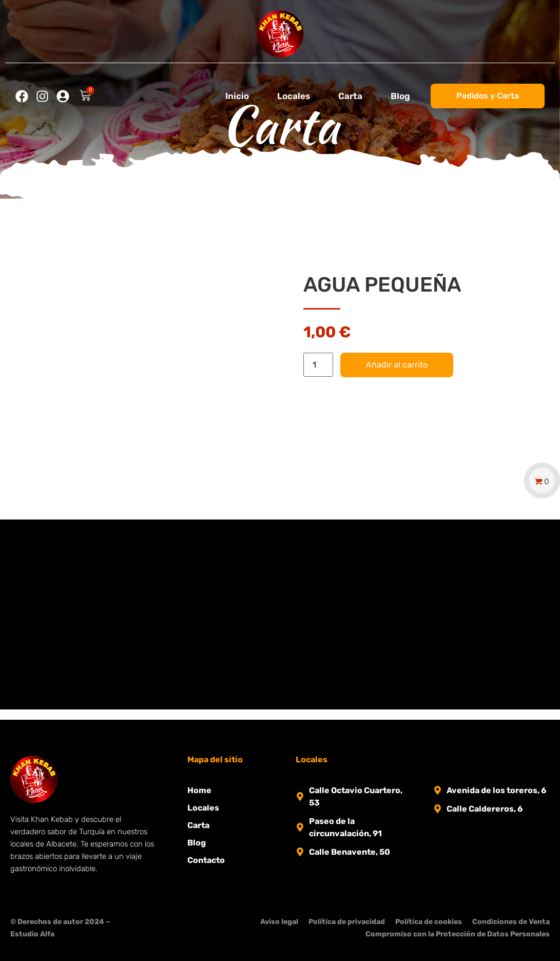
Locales (294, 96)
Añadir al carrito (397, 365)
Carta (350, 96)
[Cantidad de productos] (318, 365)
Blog (400, 96)
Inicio (237, 96)
